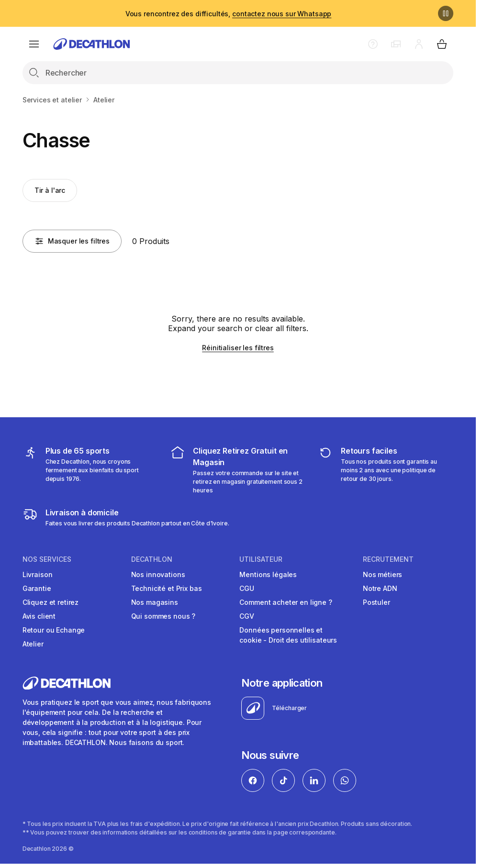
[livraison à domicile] (126, 517)
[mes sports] (90, 470)
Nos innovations (158, 574)
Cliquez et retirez (51, 602)
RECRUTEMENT (388, 559)
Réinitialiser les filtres (238, 348)
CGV (247, 616)
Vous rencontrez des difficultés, (229, 14)
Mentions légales (268, 574)
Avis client (39, 616)
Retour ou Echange (54, 630)
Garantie (37, 588)
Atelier (33, 644)
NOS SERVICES (47, 559)
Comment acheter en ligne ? (286, 602)
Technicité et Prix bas (167, 588)
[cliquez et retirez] (238, 470)
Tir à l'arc (50, 190)
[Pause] (446, 13)
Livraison (38, 574)
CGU (247, 588)
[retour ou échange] (386, 470)
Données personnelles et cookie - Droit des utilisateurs (288, 635)
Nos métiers (382, 574)
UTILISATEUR (261, 559)
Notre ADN (380, 588)
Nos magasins (155, 602)
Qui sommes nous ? (163, 616)
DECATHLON (152, 559)
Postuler (376, 602)
